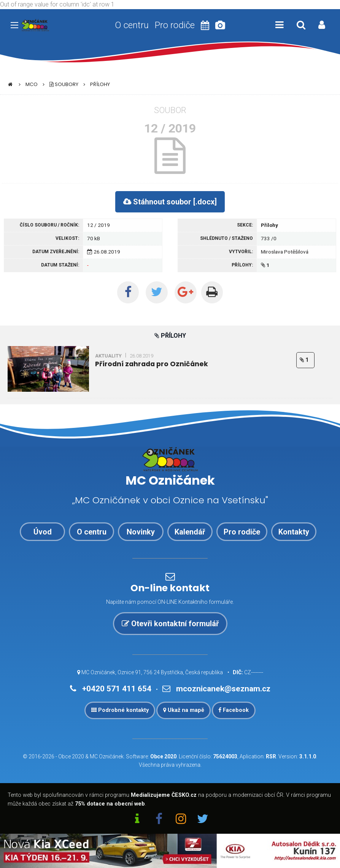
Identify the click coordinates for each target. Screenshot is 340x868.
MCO (32, 84)
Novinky (141, 532)
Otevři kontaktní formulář (170, 624)
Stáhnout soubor (170, 202)
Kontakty (294, 532)
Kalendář (190, 532)
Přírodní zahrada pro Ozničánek (152, 364)
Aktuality (108, 356)
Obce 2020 (71, 756)
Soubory (64, 84)
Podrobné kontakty (120, 710)
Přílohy (100, 84)
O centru (132, 25)
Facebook (234, 710)
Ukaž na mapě (184, 710)
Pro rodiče (175, 25)
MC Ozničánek (107, 756)
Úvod (43, 532)
